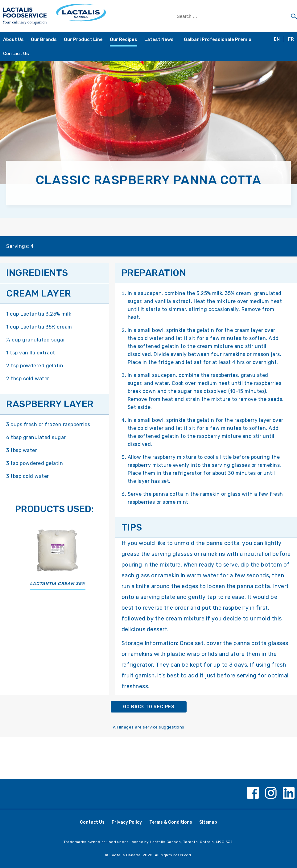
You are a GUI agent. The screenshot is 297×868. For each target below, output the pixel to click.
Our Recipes (124, 39)
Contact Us (16, 54)
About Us (13, 39)
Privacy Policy (127, 822)
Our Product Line (83, 39)
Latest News (159, 39)
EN (277, 39)
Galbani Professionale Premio (218, 39)
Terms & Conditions (171, 822)
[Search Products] (235, 16)
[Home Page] (75, 16)
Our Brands (44, 39)
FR (291, 39)
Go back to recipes (149, 707)
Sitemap (208, 822)
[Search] (294, 17)
